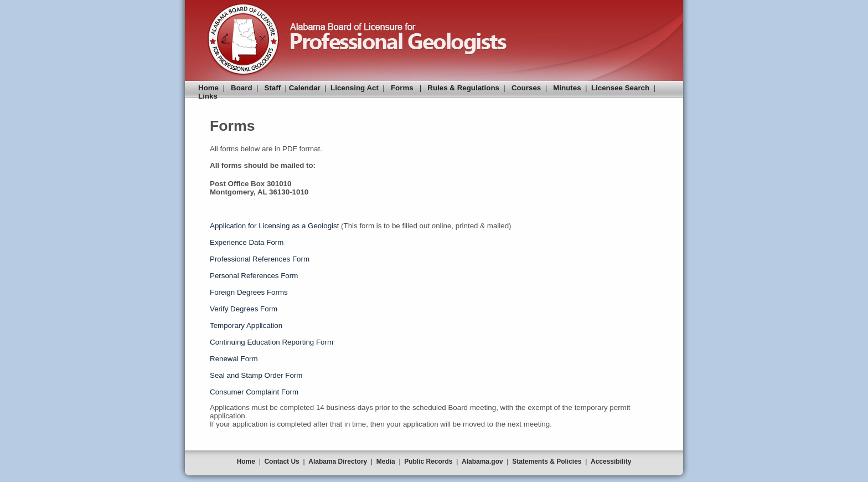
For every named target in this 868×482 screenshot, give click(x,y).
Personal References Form (254, 276)
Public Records (428, 462)
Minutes (567, 88)
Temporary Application (246, 325)
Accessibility (611, 462)
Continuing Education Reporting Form (272, 342)
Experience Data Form (247, 242)
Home (208, 88)
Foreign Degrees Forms (249, 292)
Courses (526, 88)
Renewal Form (234, 359)
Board (242, 88)
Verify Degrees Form (244, 309)
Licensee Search (620, 88)
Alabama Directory (338, 462)
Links (208, 96)
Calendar (305, 88)
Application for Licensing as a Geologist (274, 226)
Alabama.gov (482, 462)
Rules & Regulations (463, 88)
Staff (273, 88)
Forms (402, 88)
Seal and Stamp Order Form (256, 375)
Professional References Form (260, 259)
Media (386, 462)
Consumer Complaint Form (254, 392)
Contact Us (281, 462)
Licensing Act (355, 88)
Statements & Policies (547, 462)
